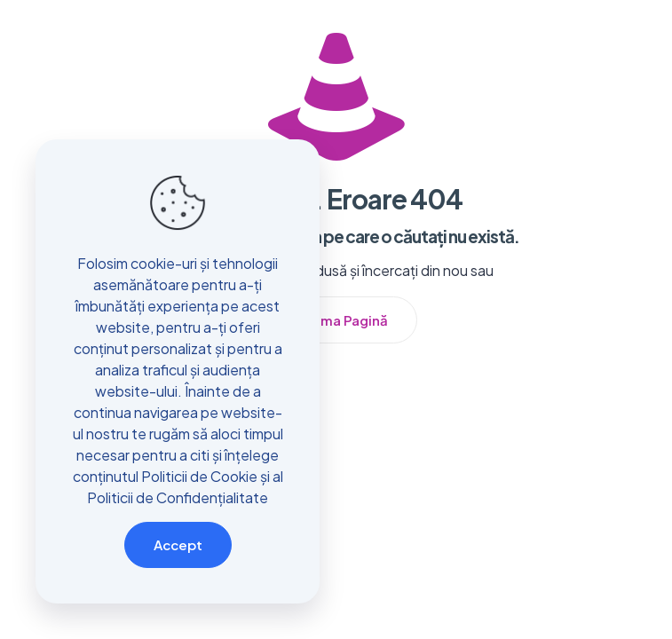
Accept (178, 544)
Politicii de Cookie (199, 476)
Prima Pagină (345, 320)
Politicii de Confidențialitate (178, 497)
